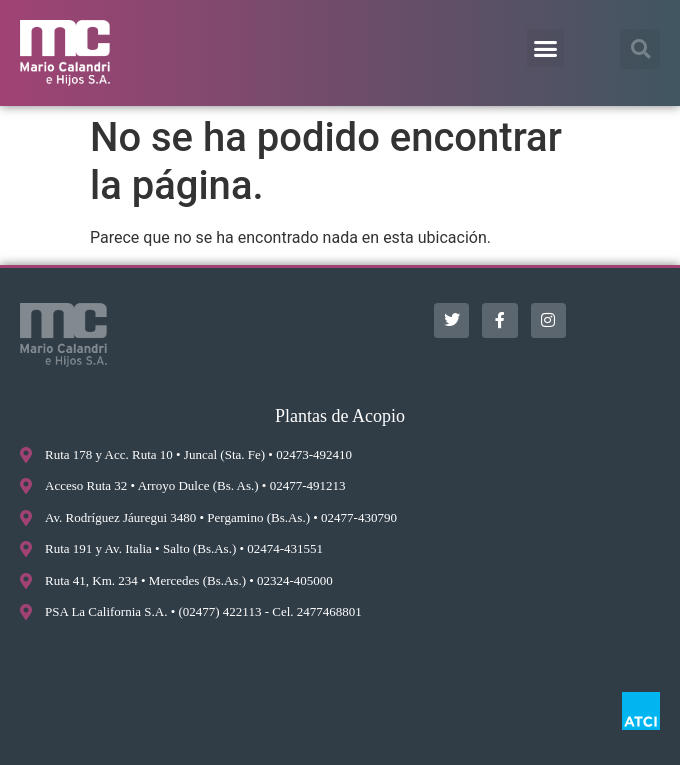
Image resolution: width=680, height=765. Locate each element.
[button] (546, 48)
